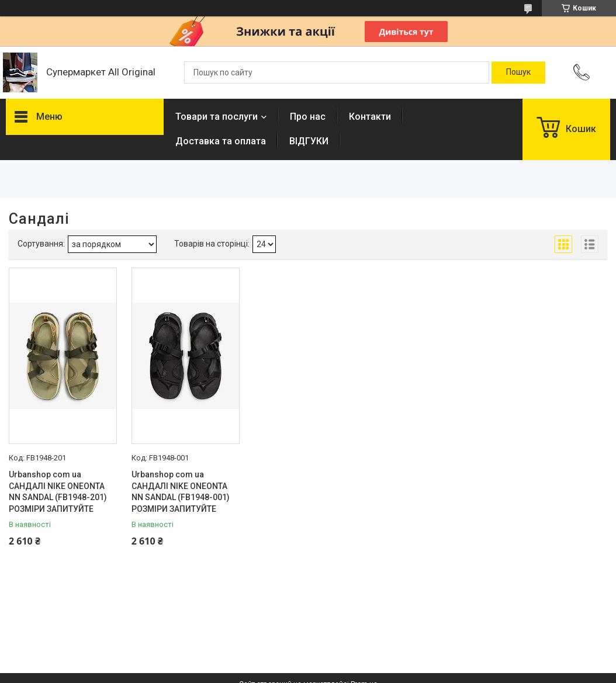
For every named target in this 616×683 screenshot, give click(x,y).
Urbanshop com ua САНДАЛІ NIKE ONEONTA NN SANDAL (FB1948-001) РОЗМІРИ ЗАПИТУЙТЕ (181, 492)
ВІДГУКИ (309, 141)
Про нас (308, 117)
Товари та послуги (217, 117)
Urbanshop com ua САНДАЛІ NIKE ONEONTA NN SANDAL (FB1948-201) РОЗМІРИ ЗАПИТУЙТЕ (58, 492)
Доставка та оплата (221, 141)
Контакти (370, 117)
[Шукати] (518, 72)
